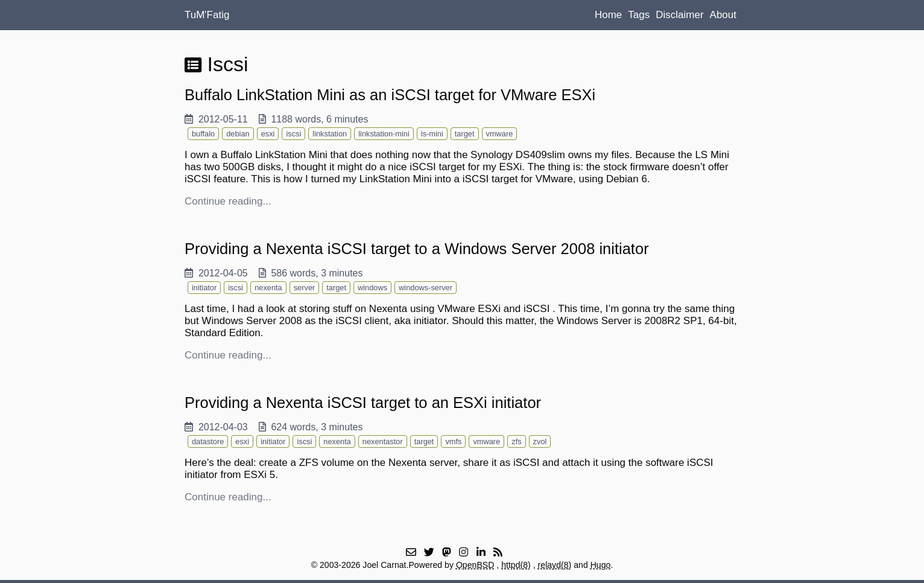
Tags (639, 15)
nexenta (268, 288)
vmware (500, 134)
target (465, 134)
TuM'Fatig (207, 15)
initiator (204, 288)
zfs (516, 441)
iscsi (293, 134)
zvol (540, 441)
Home (608, 15)
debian (238, 134)
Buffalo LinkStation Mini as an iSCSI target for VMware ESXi (390, 95)
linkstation (330, 134)
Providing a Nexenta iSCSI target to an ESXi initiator (363, 403)
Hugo (601, 565)
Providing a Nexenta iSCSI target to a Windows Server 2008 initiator (417, 249)
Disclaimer (679, 15)
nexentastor (383, 441)
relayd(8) (555, 565)
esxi (268, 134)
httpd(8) (516, 565)
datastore (208, 441)
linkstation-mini (384, 134)
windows (372, 288)
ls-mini (432, 134)
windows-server (426, 288)
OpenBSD (475, 565)
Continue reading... (228, 201)
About (723, 15)
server (305, 288)
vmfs (453, 441)
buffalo (203, 134)
